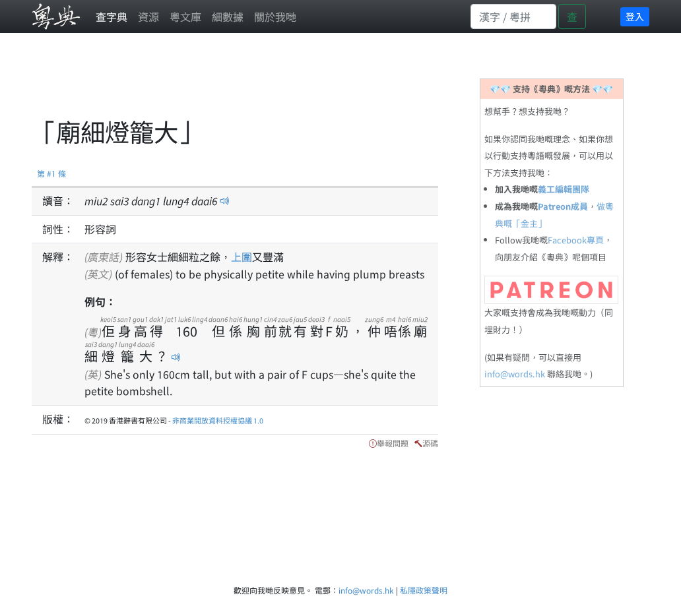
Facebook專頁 (576, 240)
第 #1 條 (51, 173)
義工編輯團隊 (564, 189)
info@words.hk (515, 374)
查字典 (112, 16)
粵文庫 (185, 16)
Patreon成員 (563, 206)
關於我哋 (275, 16)
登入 (635, 16)
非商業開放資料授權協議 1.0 (218, 420)
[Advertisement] (272, 82)
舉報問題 (393, 443)
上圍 (242, 257)
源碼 (430, 443)
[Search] (513, 16)
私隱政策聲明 (424, 590)
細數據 (228, 16)
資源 (148, 16)
